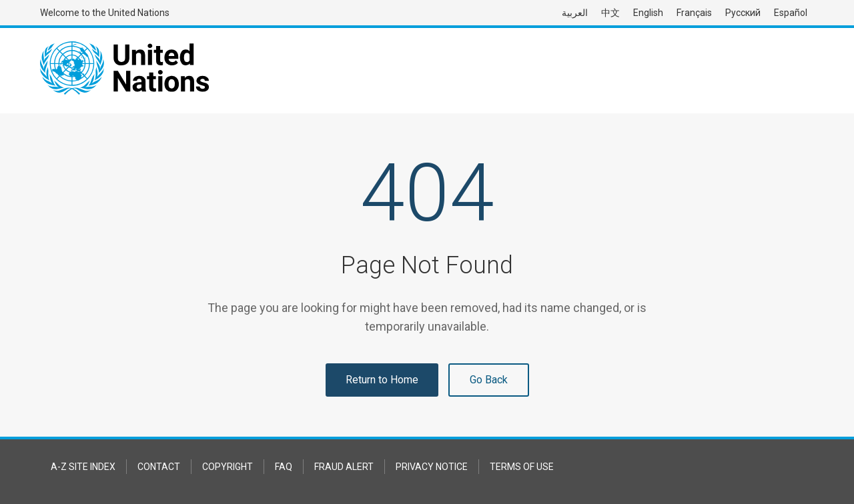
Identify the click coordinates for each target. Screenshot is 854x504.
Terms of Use (522, 467)
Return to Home (382, 380)
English (648, 13)
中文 (610, 13)
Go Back (489, 380)
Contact (159, 467)
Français (694, 13)
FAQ (284, 467)
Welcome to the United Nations (105, 13)
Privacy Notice (432, 467)
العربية (575, 13)
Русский (743, 13)
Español (791, 13)
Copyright (228, 467)
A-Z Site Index (83, 467)
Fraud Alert (344, 467)
